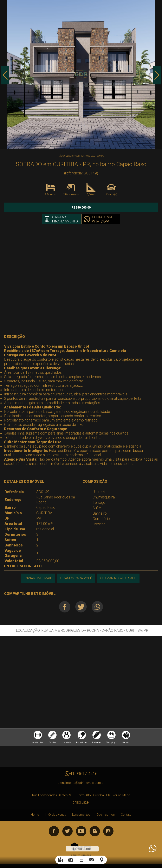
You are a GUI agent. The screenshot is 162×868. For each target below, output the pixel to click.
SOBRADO (91, 156)
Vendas (70, 156)
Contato (126, 815)
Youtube (81, 831)
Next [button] (157, 75)
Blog (95, 831)
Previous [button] (5, 75)
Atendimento (153, 848)
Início (61, 156)
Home (35, 815)
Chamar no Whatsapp (118, 578)
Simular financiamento (65, 219)
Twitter (81, 607)
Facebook (65, 607)
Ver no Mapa (121, 795)
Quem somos (106, 815)
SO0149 (101, 156)
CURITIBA (80, 156)
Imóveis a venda (56, 815)
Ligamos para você (76, 578)
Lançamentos (81, 815)
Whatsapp (97, 607)
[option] (81, 74)
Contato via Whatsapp (102, 219)
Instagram (108, 831)
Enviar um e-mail (38, 578)
